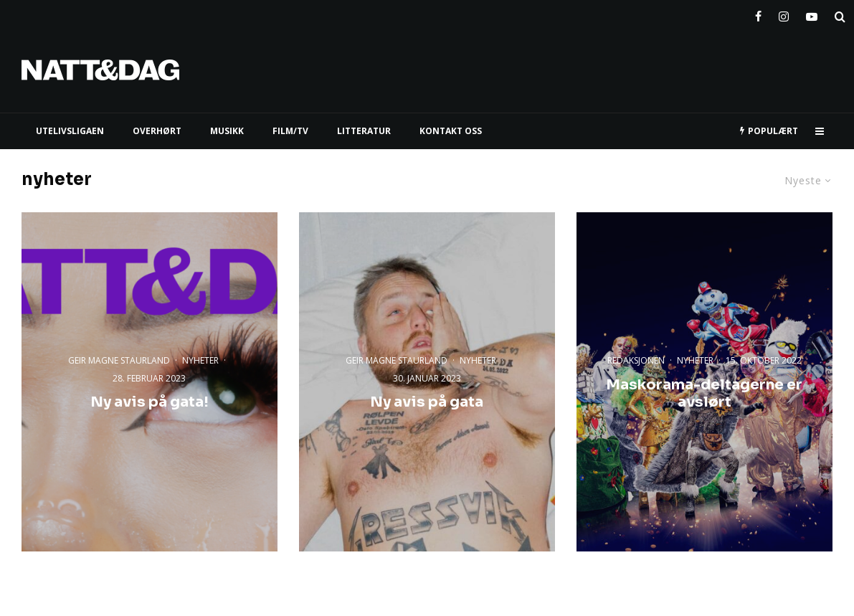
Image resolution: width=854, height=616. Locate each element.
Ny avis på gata (427, 402)
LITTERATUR (364, 131)
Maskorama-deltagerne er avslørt (704, 394)
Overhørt (157, 131)
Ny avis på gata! (150, 402)
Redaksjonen (636, 360)
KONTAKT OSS (451, 131)
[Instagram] (784, 14)
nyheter (200, 360)
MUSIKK (227, 131)
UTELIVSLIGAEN (70, 131)
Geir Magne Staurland (119, 360)
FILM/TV (290, 131)
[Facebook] (758, 14)
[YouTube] (812, 14)
